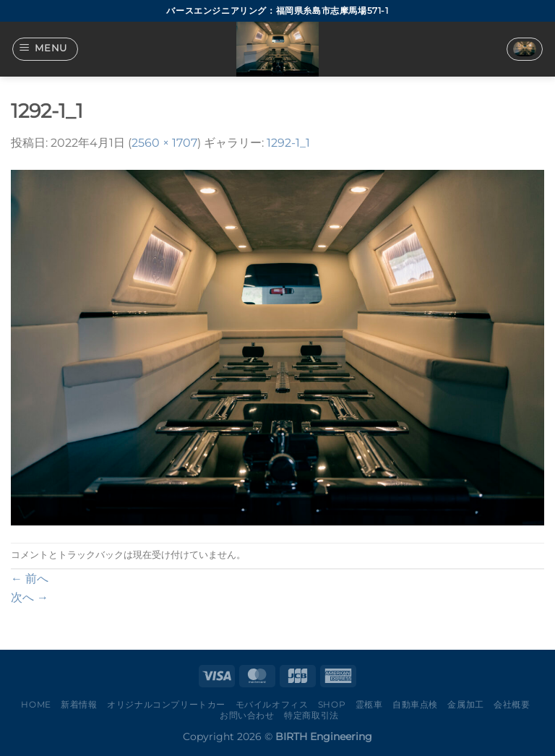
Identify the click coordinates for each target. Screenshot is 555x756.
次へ (30, 597)
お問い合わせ (247, 715)
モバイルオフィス (272, 704)
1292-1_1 (288, 143)
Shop (332, 704)
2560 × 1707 (164, 143)
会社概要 (512, 704)
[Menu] (46, 49)
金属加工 (465, 704)
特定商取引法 (311, 715)
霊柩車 (369, 704)
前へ (30, 579)
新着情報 (79, 704)
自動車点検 (415, 704)
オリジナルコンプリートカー (166, 704)
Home (36, 704)
